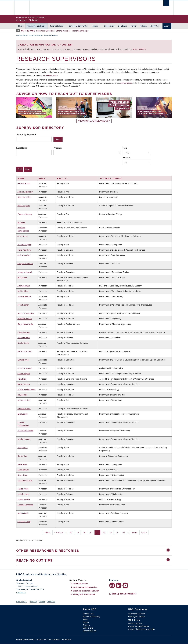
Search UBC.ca (89, 631)
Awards (95, 26)
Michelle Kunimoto (25, 431)
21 (98, 532)
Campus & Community (78, 26)
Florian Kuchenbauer (26, 389)
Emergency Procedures (25, 639)
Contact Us (21, 592)
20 (92, 532)
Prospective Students (35, 26)
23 (112, 532)
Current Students (56, 26)
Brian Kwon (22, 475)
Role (125, 148)
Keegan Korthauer (25, 264)
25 (125, 532)
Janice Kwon (23, 489)
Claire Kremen (24, 332)
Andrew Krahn (24, 286)
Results (127, 157)
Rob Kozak (22, 277)
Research (51, 602)
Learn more (50, 75)
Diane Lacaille (24, 499)
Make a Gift (88, 628)
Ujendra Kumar (24, 409)
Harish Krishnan (24, 351)
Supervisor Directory (45, 31)
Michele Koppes (24, 245)
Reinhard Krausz (25, 319)
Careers (86, 625)
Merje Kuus (22, 464)
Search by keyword (26, 134)
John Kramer (23, 305)
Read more (139, 49)
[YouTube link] (125, 585)
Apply (167, 26)
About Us (154, 26)
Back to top (22, 602)
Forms (133, 26)
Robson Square (135, 623)
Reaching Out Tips (80, 31)
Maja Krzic (22, 379)
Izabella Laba (23, 494)
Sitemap (34, 602)
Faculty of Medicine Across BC (141, 629)
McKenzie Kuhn (24, 400)
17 (72, 532)
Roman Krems (24, 338)
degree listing (126, 83)
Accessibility (67, 639)
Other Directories (63, 31)
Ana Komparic (24, 206)
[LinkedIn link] (119, 585)
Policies (143, 26)
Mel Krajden (23, 291)
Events (86, 622)
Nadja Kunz (23, 448)
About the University (91, 616)
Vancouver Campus (137, 614)
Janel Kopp (22, 236)
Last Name (22, 148)
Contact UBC (88, 614)
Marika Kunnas (24, 439)
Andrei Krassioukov (26, 313)
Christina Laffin (24, 522)
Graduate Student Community (86, 591)
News (85, 619)
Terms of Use (41, 639)
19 (85, 532)
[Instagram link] (112, 585)
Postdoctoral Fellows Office (85, 587)
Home (21, 26)
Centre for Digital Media (139, 626)
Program (58, 148)
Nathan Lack (23, 513)
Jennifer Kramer (24, 296)
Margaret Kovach (25, 272)
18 (79, 532)
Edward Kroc (23, 360)
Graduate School (22, 36)
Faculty (63, 178)
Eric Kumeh (23, 414)
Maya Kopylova (24, 250)
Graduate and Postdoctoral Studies (94, 575)
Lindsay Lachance (25, 505)
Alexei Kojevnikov (25, 192)
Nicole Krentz (23, 343)
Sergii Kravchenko (25, 324)
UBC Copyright (54, 639)
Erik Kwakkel (23, 470)
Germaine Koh (24, 183)
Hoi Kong (21, 222)
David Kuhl (22, 395)
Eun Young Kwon (25, 480)
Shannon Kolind (24, 197)
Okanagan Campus (137, 616)
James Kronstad (24, 368)
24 (118, 532)
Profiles (42, 602)
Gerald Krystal (24, 374)
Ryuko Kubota (24, 384)
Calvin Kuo (22, 456)
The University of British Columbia (22, 8)
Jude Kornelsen (24, 255)
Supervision (109, 26)
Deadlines (122, 26)
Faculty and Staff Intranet (84, 594)
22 (105, 532)
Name (21, 178)
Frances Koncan (25, 214)
